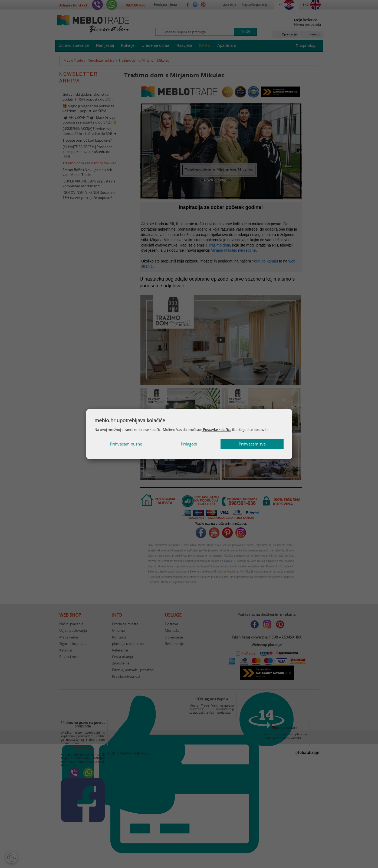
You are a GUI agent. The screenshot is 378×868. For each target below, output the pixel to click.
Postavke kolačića (217, 430)
